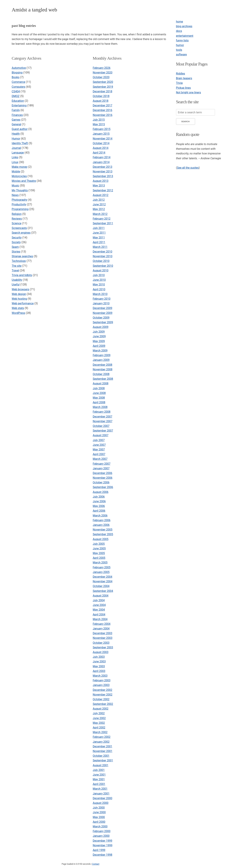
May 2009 (99, 341)
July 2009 (99, 332)
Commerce (19, 82)
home (179, 22)
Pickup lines (183, 88)
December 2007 (103, 417)
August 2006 (101, 492)
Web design (19, 294)
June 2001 (99, 775)
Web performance (23, 303)
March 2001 (100, 789)
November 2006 (103, 478)
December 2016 (103, 110)
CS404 (16, 91)
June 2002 (99, 718)
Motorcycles (19, 176)
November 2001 (103, 751)
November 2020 (103, 73)
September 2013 (103, 176)
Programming (20, 209)
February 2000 (102, 831)
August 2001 (101, 765)
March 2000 (100, 826)
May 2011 (99, 238)
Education (18, 101)
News (15, 195)
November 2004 (103, 581)
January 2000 (101, 836)
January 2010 (101, 303)
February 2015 (102, 129)
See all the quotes (188, 168)
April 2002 (99, 728)
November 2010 (103, 256)
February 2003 (102, 680)
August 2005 (101, 539)
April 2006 (99, 511)
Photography (20, 200)
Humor (16, 139)
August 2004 (101, 596)
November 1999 (103, 845)
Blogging (17, 73)
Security (17, 238)
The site (17, 266)
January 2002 (101, 742)
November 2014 (103, 139)
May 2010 (99, 285)
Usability (17, 280)
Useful (16, 285)
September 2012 (103, 190)
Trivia (179, 83)
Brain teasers (184, 78)
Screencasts (19, 228)
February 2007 (102, 464)
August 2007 (101, 435)
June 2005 (99, 548)
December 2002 (103, 690)
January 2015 (101, 134)
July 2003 (99, 657)
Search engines (21, 233)
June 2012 (99, 204)
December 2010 (103, 252)
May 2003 (99, 666)
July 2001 (99, 770)
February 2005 (102, 567)
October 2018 (101, 96)
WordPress (19, 313)
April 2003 (99, 671)
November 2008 (103, 369)
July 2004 (99, 600)
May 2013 (99, 186)
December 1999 (103, 841)
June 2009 (99, 336)
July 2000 (99, 808)
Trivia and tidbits (22, 275)
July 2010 (99, 275)
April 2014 (99, 153)
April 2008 (99, 402)
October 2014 (101, 143)
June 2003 (99, 661)
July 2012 (99, 200)
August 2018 (101, 101)
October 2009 (101, 318)
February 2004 (102, 624)
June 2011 (99, 233)
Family (16, 110)
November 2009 (103, 313)
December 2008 (103, 365)
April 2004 (99, 615)
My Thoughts (20, 190)
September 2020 (103, 82)
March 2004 (100, 619)
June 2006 (99, 501)
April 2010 (99, 289)
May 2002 (99, 723)
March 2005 (100, 563)
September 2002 (103, 704)
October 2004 (101, 586)
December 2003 (103, 633)
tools (179, 50)
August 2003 (101, 652)
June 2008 (99, 393)
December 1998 (103, 855)
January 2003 (101, 685)
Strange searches (22, 256)
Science (17, 223)
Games (16, 120)
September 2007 (103, 431)
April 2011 (99, 242)
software (181, 55)
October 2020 (101, 77)
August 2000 (101, 803)
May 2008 (99, 398)
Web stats (18, 308)
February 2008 (102, 412)
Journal (16, 148)
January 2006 (101, 525)
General (16, 124)
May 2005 (99, 553)
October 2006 (101, 482)
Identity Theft (20, 143)
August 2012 (101, 195)
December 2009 (103, 308)
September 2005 (103, 534)
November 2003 (103, 638)
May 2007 (99, 450)
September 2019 (103, 87)
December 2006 (103, 473)
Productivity (19, 204)
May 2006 (99, 506)
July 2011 (99, 228)
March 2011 (100, 247)
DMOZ (16, 96)
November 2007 (103, 421)
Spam (15, 247)
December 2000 (103, 798)
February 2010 (102, 299)
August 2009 (101, 327)
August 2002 (101, 709)
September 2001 (103, 760)
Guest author (20, 129)
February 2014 (102, 157)
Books (16, 77)
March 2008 (100, 407)
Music (15, 186)
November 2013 (103, 172)
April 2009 (99, 346)
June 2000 (99, 812)
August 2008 (101, 383)
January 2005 (101, 572)
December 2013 (103, 167)
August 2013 (101, 181)
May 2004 (99, 610)
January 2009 (101, 360)
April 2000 (99, 822)
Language (18, 153)
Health (16, 134)
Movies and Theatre (24, 181)
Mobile (16, 172)
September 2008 (103, 379)
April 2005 (99, 558)
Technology (19, 261)
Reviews (17, 219)
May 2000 (99, 817)
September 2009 (103, 322)
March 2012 (100, 214)
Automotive (19, 68)
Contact (96, 864)
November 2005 (103, 530)
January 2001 (101, 794)
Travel (15, 270)
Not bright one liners (188, 92)
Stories (16, 252)
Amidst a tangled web (34, 10)
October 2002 (101, 699)
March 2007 (100, 459)
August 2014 (101, 148)
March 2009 (100, 351)
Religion (17, 214)
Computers (19, 87)
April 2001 (99, 784)
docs (179, 31)
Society (16, 242)
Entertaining (19, 105)
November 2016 (103, 115)
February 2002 (102, 737)
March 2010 (100, 294)
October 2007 (101, 426)
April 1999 (99, 850)
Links (15, 157)
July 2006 (99, 497)
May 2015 (99, 124)
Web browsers (21, 289)
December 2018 (103, 91)
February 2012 (102, 219)
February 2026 (102, 68)
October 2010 (101, 261)
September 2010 (103, 266)
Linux (15, 162)
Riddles (181, 74)
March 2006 (100, 516)
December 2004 (103, 577)
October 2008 (101, 374)
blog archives (184, 26)
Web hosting (19, 299)
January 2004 (101, 629)
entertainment (185, 36)
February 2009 (102, 355)
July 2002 (99, 713)
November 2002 (103, 695)
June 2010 (99, 280)
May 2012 (99, 209)
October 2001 (101, 756)
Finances (17, 115)
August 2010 (101, 270)
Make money (20, 167)
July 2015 (99, 120)
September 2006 (103, 487)
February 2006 (102, 520)
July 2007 (99, 440)
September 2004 (103, 591)
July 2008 (99, 388)
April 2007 (99, 454)
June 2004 (99, 605)
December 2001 (103, 746)
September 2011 (103, 223)
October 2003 (101, 643)
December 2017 (103, 105)
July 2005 (99, 544)
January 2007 (101, 468)
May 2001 (99, 779)
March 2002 (100, 732)
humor (180, 45)
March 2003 (100, 676)
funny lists (182, 40)
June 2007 (99, 445)
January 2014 (101, 162)
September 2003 (103, 647)
